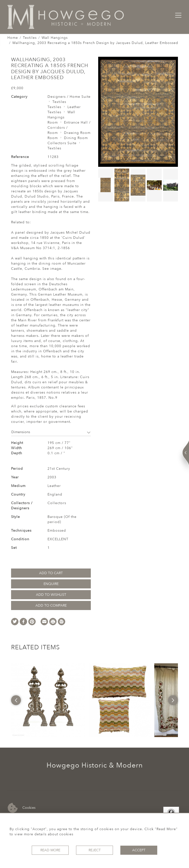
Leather (74, 107)
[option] (48, 700)
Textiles (30, 38)
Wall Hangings (55, 38)
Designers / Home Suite (69, 97)
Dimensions (51, 432)
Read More (50, 850)
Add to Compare (51, 605)
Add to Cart (51, 573)
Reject (95, 850)
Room (53, 122)
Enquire (51, 584)
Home (13, 38)
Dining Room (76, 138)
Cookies (22, 808)
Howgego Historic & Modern (95, 765)
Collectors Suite (62, 143)
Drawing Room (77, 133)
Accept (139, 850)
